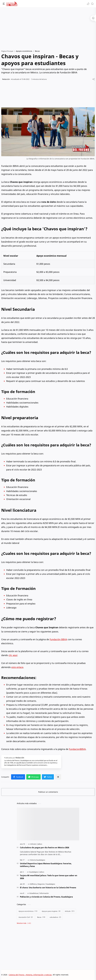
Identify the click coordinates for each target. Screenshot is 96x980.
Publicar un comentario (48, 792)
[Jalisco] (40, 844)
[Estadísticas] (34, 893)
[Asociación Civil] (26, 917)
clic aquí (13, 655)
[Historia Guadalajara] (37, 860)
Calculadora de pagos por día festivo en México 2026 (45, 847)
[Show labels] (24, 923)
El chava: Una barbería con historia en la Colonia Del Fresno (48, 887)
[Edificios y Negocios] (38, 884)
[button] (88, 4)
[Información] (44, 893)
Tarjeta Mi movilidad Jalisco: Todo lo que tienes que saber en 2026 (49, 877)
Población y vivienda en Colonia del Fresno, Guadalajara (46, 897)
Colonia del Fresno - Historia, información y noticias (30, 975)
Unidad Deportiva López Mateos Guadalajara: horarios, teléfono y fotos (46, 865)
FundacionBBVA (77, 749)
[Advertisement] (48, 27)
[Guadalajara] (34, 872)
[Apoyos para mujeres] (51, 911)
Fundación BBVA (58, 639)
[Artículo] (34, 844)
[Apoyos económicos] (28, 911)
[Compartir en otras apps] (58, 777)
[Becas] (41, 917)
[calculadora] (55, 917)
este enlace (17, 667)
